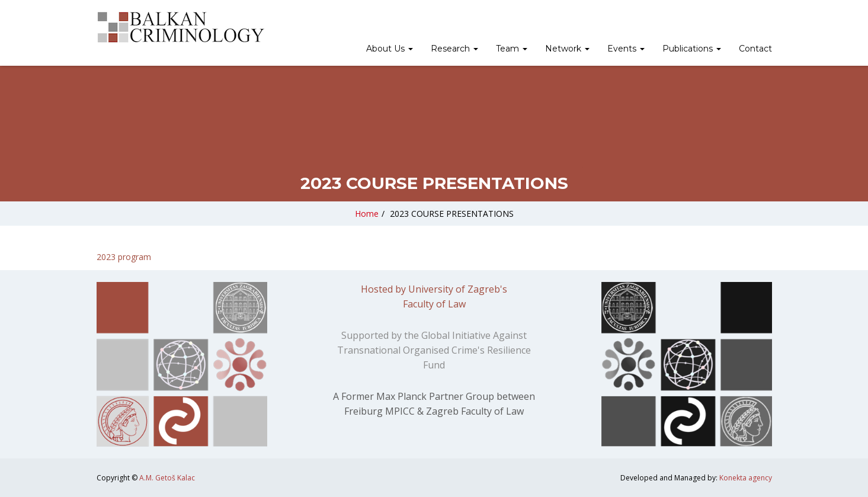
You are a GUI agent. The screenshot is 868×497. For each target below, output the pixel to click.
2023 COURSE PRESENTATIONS (452, 214)
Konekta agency (746, 478)
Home (367, 214)
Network (567, 49)
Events (626, 49)
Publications (692, 49)
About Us (390, 49)
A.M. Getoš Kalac (167, 478)
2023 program (124, 257)
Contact (755, 49)
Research (454, 49)
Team (512, 49)
